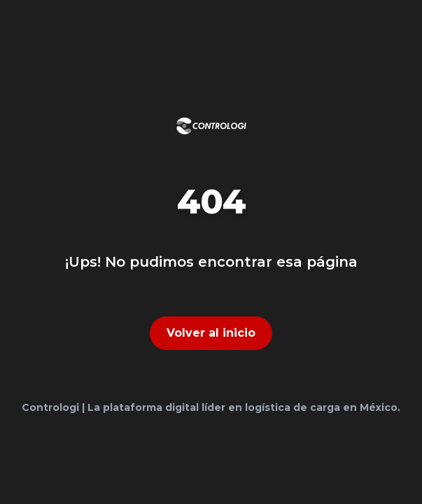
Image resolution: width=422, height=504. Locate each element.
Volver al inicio (211, 333)
